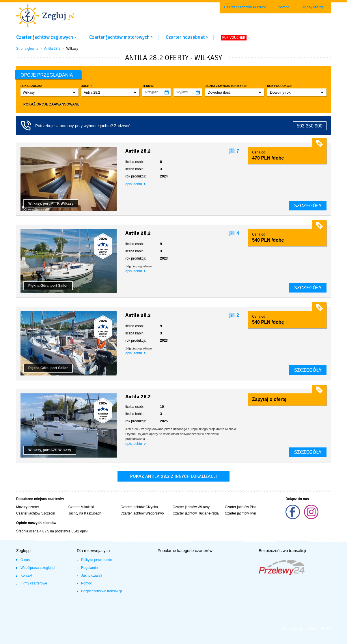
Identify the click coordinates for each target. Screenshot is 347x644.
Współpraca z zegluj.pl (38, 568)
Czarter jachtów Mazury (245, 7)
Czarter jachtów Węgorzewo (142, 513)
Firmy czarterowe (34, 583)
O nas (25, 560)
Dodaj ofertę (313, 7)
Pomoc (284, 7)
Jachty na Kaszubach (85, 513)
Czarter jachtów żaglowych (45, 37)
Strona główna (27, 49)
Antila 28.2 (52, 49)
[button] (50, 92)
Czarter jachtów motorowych (119, 37)
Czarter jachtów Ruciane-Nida (196, 513)
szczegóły (308, 206)
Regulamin (89, 568)
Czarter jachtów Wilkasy (191, 507)
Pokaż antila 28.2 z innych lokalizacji (173, 476)
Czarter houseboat (185, 37)
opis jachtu (134, 184)
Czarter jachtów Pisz (241, 507)
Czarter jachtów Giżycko (139, 507)
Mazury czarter (28, 507)
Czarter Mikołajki (81, 507)
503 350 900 (310, 126)
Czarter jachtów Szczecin (36, 513)
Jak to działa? (92, 575)
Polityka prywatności (97, 560)
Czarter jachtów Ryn (240, 513)
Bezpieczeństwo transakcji (101, 591)
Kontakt (26, 575)
